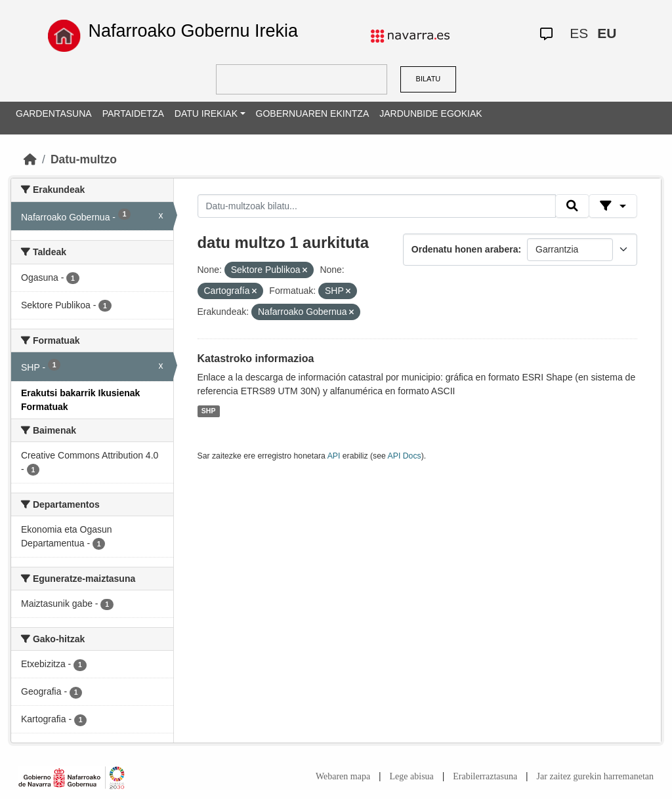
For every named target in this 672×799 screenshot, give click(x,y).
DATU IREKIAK (206, 113)
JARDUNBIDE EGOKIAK (430, 113)
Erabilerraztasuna (485, 776)
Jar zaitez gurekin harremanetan (595, 776)
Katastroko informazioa (256, 359)
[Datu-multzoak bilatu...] (377, 206)
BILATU (429, 79)
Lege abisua (412, 776)
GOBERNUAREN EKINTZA (313, 113)
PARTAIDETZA (133, 113)
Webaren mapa (343, 776)
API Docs (405, 456)
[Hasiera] (30, 159)
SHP (209, 411)
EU (607, 33)
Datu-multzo (84, 159)
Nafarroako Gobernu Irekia (193, 31)
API (334, 456)
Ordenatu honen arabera (465, 249)
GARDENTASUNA (54, 113)
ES (579, 33)
